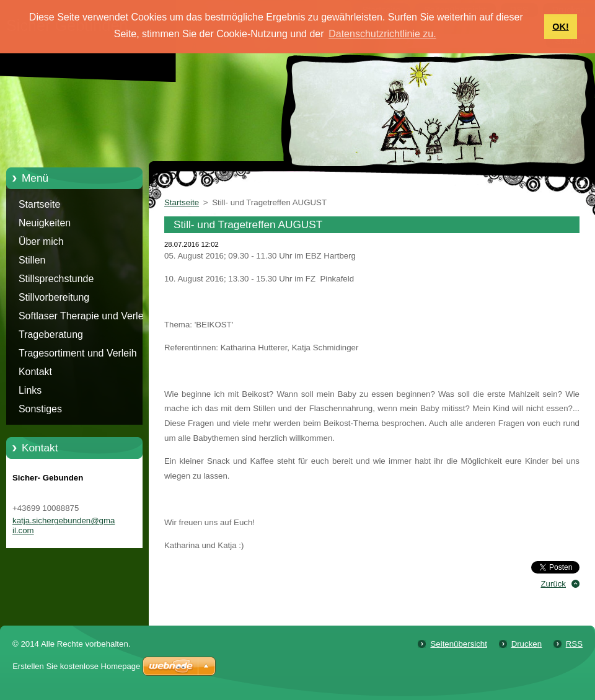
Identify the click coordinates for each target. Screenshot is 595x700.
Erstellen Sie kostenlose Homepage (76, 666)
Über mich (41, 241)
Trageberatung (51, 334)
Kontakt (35, 372)
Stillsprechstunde (56, 279)
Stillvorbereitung (54, 297)
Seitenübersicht (458, 644)
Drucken (527, 644)
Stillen (32, 260)
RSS (574, 644)
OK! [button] (560, 27)
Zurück (553, 584)
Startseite (39, 204)
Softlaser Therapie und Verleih (85, 316)
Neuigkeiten (45, 223)
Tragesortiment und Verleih (78, 353)
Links (30, 390)
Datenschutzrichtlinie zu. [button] (382, 34)
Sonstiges (40, 409)
